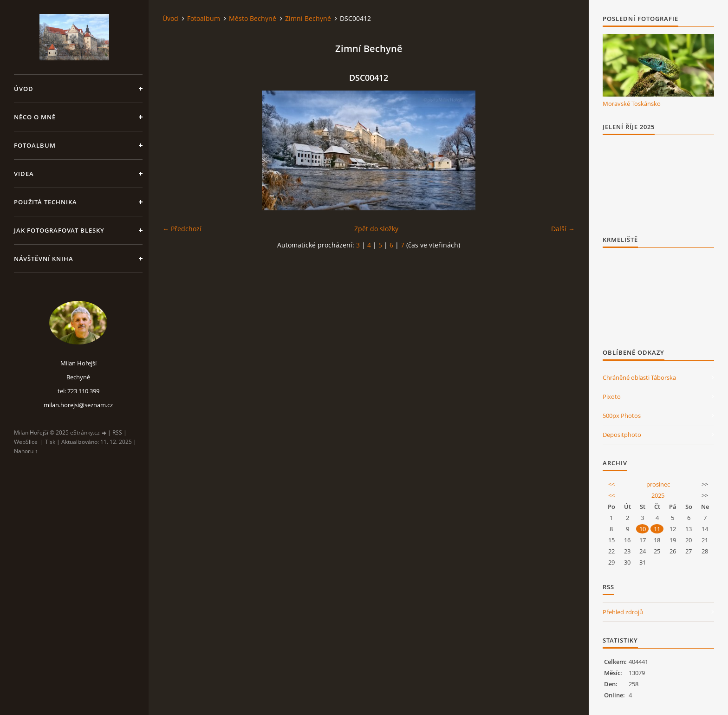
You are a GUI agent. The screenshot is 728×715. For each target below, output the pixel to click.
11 (657, 529)
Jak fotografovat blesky (59, 230)
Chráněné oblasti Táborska (639, 377)
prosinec (658, 484)
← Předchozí (182, 229)
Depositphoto (622, 435)
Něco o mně (35, 117)
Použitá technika (45, 202)
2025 (658, 495)
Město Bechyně (253, 18)
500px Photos (622, 416)
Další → (563, 229)
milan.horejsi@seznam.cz (78, 405)
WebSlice (26, 442)
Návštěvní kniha (44, 259)
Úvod (24, 89)
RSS (117, 432)
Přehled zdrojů (623, 612)
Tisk (50, 442)
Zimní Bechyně (308, 18)
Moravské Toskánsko (632, 104)
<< (611, 484)
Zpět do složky (376, 229)
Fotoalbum (35, 145)
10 (643, 529)
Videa (24, 174)
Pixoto (612, 396)
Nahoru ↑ (26, 451)
